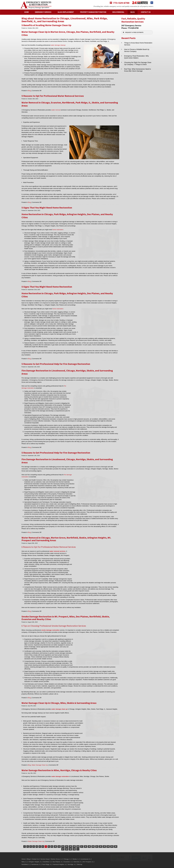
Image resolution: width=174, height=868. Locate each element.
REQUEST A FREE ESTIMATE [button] (133, 32)
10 (55, 841)
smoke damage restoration (50, 628)
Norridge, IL (71, 859)
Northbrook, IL (36, 859)
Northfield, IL (26, 859)
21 (97, 841)
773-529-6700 (121, 3)
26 (116, 841)
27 (63, 843)
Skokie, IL (76, 853)
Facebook (152, 3)
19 (89, 841)
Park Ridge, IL (47, 859)
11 (59, 841)
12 (63, 841)
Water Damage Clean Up (40, 759)
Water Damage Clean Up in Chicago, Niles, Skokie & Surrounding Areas (59, 697)
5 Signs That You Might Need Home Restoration (47, 208)
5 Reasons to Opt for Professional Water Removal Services (53, 96)
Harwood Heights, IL (59, 859)
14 (70, 841)
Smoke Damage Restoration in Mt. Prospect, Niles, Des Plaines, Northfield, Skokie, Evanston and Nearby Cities (66, 616)
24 (108, 841)
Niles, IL (24, 856)
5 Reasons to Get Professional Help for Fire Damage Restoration (56, 364)
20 (93, 841)
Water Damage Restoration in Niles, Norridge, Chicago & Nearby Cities (59, 765)
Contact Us (35, 853)
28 (67, 843)
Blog (29, 91)
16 (78, 841)
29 (70, 843)
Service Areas (45, 853)
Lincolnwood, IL (85, 853)
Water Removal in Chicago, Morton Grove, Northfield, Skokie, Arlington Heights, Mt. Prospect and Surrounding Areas (66, 539)
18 (86, 841)
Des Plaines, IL (57, 856)
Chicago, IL (67, 853)
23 (104, 841)
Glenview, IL (78, 856)
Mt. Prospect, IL (88, 856)
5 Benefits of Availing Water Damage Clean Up (46, 25)
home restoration (58, 230)
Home (23, 853)
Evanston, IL (68, 856)
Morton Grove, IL (56, 853)
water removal (56, 110)
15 (74, 841)
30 (74, 843)
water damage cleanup (58, 45)
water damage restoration (60, 771)
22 (100, 841)
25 (112, 841)
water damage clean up (59, 703)
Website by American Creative (76, 865)
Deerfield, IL (47, 856)
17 (82, 841)
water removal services (57, 551)
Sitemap (80, 859)
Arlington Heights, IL (35, 856)
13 (67, 841)
